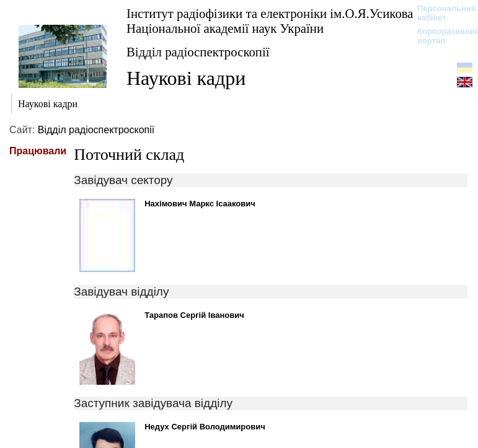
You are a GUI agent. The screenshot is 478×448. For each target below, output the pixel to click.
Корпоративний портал (440, 36)
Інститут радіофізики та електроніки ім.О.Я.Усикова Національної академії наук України (270, 21)
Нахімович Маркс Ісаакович (200, 204)
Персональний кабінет (440, 13)
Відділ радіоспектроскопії (198, 52)
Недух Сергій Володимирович (205, 427)
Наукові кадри (186, 78)
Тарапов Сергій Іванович (194, 315)
